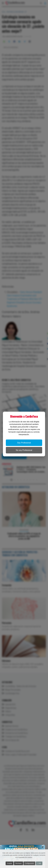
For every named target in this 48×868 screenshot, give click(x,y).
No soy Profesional (24, 450)
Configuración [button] (29, 863)
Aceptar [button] (10, 863)
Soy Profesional (24, 443)
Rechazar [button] (19, 863)
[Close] (43, 847)
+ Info (39, 863)
